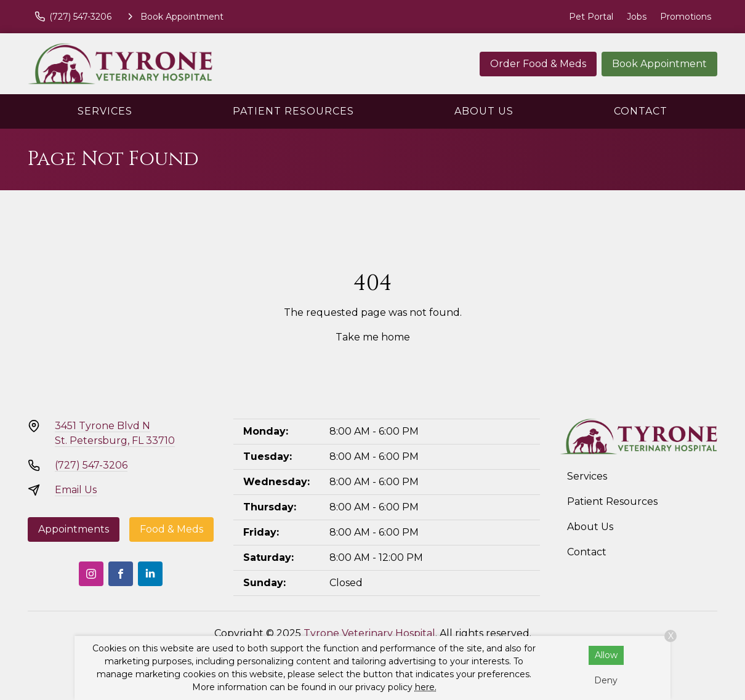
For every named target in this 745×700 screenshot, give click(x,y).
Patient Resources (293, 111)
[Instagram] (91, 574)
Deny (606, 680)
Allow (606, 655)
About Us (484, 111)
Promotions (686, 17)
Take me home (373, 337)
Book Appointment (659, 64)
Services (105, 111)
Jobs (637, 17)
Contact (641, 111)
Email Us (76, 490)
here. (426, 687)
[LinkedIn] (150, 574)
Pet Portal (591, 17)
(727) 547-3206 (91, 465)
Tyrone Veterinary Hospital (369, 633)
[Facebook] (121, 574)
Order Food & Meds (538, 64)
